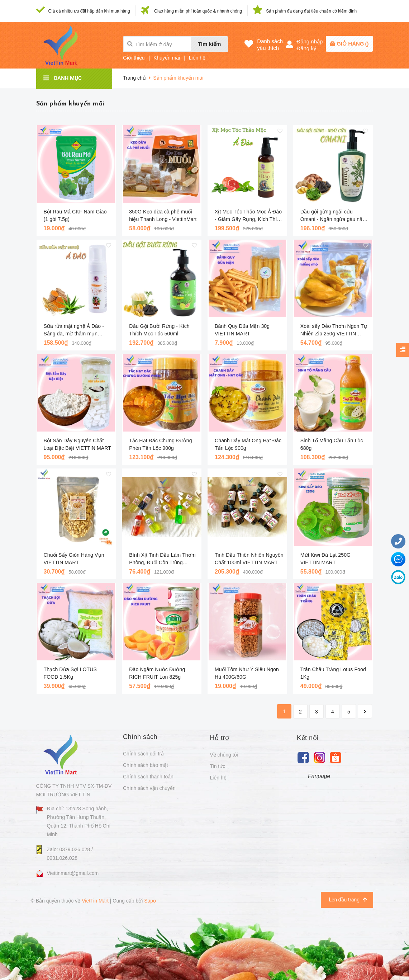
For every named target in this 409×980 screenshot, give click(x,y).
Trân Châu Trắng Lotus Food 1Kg (333, 673)
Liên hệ (197, 58)
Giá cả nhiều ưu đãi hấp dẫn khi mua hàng (89, 11)
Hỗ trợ (220, 738)
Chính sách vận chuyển (149, 788)
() (353, 44)
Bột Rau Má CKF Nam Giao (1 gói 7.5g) (75, 215)
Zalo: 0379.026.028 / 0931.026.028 (70, 854)
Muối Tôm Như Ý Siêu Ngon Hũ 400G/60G (247, 673)
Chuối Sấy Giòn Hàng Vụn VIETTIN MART (74, 559)
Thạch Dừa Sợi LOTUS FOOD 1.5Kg (70, 673)
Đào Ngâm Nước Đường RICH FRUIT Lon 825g (157, 673)
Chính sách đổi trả (143, 754)
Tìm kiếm (210, 44)
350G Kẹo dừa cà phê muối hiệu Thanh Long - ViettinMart (163, 215)
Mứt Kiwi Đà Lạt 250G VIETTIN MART (325, 559)
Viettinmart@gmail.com (73, 873)
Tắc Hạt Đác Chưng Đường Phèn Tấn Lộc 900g (160, 444)
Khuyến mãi (167, 58)
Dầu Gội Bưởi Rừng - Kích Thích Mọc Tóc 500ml (159, 330)
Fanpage (319, 776)
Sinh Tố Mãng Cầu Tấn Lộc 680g (332, 444)
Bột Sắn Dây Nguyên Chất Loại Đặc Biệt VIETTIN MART (77, 444)
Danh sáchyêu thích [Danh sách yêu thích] (270, 44)
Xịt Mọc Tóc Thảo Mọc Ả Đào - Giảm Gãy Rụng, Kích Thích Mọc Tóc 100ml (249, 216)
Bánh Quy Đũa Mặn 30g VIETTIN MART (242, 330)
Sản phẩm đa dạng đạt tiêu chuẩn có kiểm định (311, 11)
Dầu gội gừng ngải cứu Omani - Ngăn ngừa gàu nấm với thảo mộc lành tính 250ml (334, 216)
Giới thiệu (134, 58)
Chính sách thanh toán (148, 777)
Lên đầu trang (348, 900)
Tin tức (218, 766)
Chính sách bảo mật (146, 765)
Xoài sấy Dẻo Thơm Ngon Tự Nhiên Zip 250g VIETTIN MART (334, 330)
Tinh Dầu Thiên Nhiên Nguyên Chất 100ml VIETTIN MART (249, 559)
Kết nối (308, 738)
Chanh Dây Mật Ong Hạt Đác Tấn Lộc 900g (248, 444)
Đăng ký (306, 48)
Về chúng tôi (224, 755)
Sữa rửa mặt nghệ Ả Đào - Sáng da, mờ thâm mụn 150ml (74, 330)
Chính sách (140, 737)
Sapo (150, 901)
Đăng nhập (310, 41)
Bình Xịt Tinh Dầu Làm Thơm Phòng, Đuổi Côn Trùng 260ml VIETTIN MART (162, 559)
